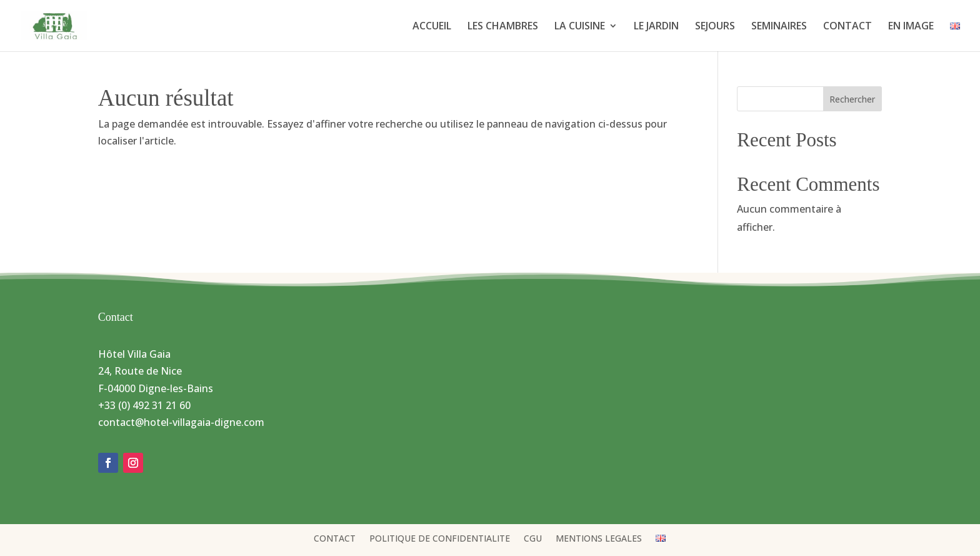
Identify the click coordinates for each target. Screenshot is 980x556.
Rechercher (852, 99)
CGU (533, 539)
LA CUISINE (580, 27)
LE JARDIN (656, 27)
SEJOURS (715, 27)
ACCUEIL (432, 27)
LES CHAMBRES (503, 27)
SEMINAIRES (779, 27)
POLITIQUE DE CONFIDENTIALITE (440, 539)
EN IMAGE (911, 27)
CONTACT (847, 27)
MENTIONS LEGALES (599, 539)
